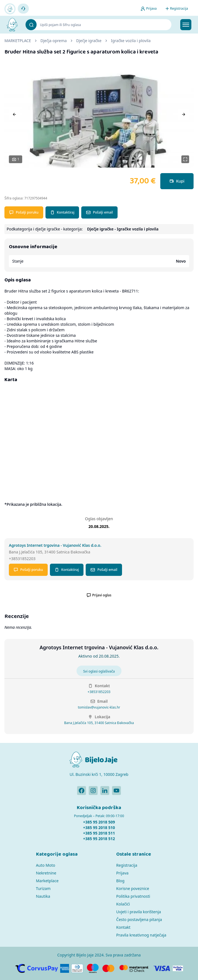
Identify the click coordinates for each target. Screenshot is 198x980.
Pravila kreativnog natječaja (141, 935)
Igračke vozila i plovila (131, 41)
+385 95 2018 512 (99, 839)
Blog (120, 881)
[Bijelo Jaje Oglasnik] (12, 25)
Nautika (43, 896)
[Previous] (14, 114)
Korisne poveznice (133, 888)
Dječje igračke (89, 41)
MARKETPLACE (18, 41)
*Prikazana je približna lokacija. (33, 504)
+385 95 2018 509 (99, 822)
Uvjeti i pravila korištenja (139, 912)
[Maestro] (93, 968)
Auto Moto (46, 865)
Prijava (122, 873)
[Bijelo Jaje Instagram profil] (93, 791)
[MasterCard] (108, 968)
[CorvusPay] (36, 968)
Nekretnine (46, 873)
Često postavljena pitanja (139, 919)
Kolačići (123, 904)
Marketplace (47, 881)
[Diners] (77, 968)
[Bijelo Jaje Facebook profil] (82, 791)
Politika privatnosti (133, 896)
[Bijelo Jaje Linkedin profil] (105, 791)
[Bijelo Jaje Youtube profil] (116, 791)
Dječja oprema (54, 41)
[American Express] (65, 968)
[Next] (184, 114)
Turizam (43, 888)
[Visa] (162, 968)
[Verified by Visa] (178, 968)
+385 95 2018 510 (99, 828)
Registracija (127, 865)
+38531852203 (99, 692)
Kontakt (123, 927)
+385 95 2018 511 (99, 833)
